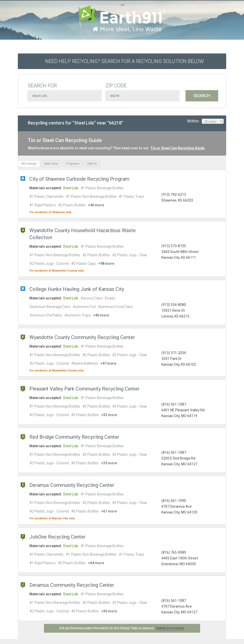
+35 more (109, 463)
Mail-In (92, 164)
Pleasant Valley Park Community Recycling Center (84, 389)
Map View (51, 164)
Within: (205, 121)
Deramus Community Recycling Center (72, 485)
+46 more (96, 205)
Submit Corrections (170, 628)
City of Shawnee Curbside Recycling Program (79, 179)
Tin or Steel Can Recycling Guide (177, 148)
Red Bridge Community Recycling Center (74, 437)
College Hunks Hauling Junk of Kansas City (77, 289)
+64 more (96, 563)
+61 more (109, 511)
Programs (73, 164)
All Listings (29, 164)
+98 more (106, 264)
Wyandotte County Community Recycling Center (82, 337)
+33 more (109, 415)
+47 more (108, 363)
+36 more (109, 611)
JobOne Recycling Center (57, 537)
